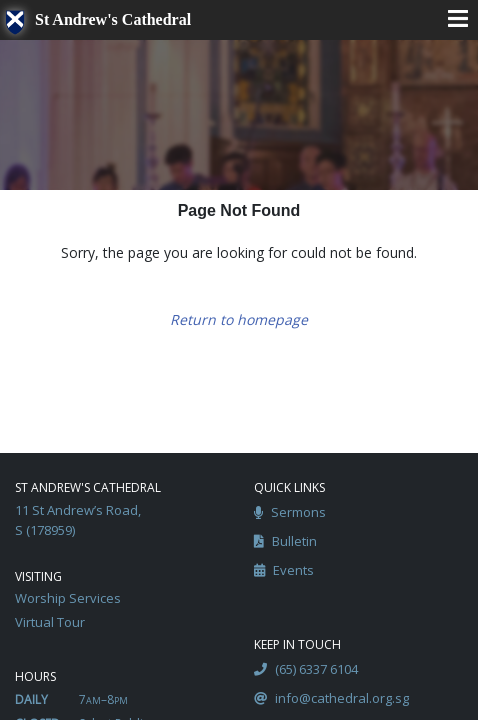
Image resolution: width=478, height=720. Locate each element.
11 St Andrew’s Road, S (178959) (78, 520)
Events (284, 571)
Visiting (38, 576)
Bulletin (285, 542)
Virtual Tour (50, 622)
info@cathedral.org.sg (331, 699)
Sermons (290, 513)
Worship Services (68, 598)
